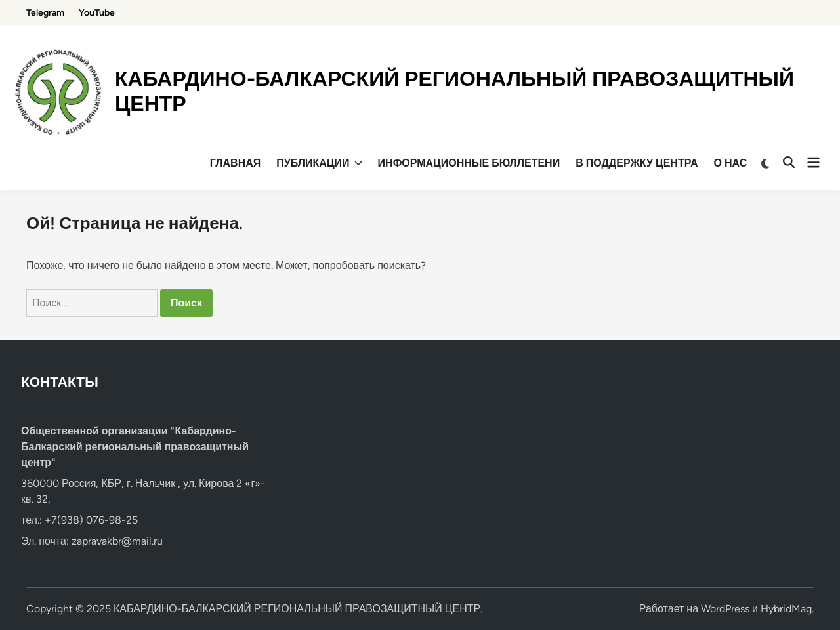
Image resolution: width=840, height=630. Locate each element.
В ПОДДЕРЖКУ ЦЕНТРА (637, 163)
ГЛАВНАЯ (236, 163)
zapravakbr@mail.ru (117, 541)
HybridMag (786, 609)
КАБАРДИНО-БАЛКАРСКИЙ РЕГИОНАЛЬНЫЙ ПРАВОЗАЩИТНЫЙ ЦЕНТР (297, 609)
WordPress (725, 609)
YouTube (97, 13)
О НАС (730, 163)
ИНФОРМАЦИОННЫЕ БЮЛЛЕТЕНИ (469, 163)
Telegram (45, 13)
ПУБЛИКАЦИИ (319, 163)
